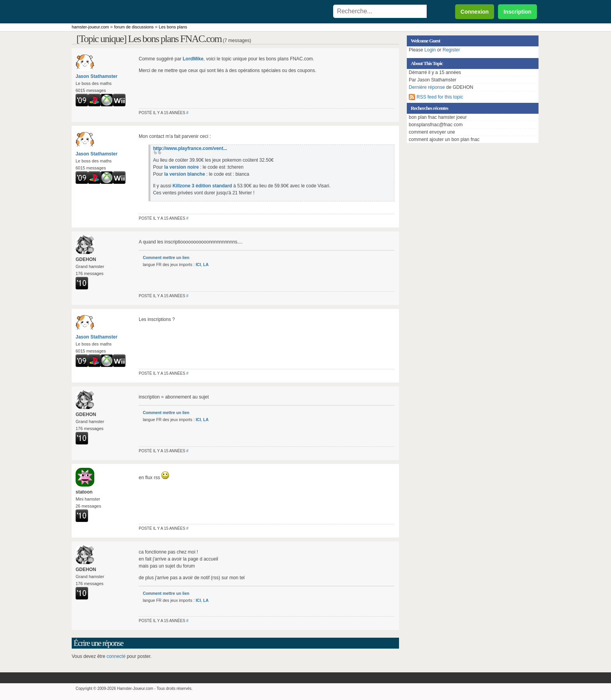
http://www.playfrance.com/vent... (190, 148)
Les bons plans (173, 27)
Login (430, 50)
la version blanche (185, 174)
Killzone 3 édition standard (202, 186)
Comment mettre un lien (166, 258)
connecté (116, 656)
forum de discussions (134, 27)
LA (206, 265)
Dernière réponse (427, 87)
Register (451, 50)
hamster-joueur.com (90, 27)
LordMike (193, 59)
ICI (198, 265)
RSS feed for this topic (440, 97)
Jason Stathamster (96, 76)
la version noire (181, 167)
